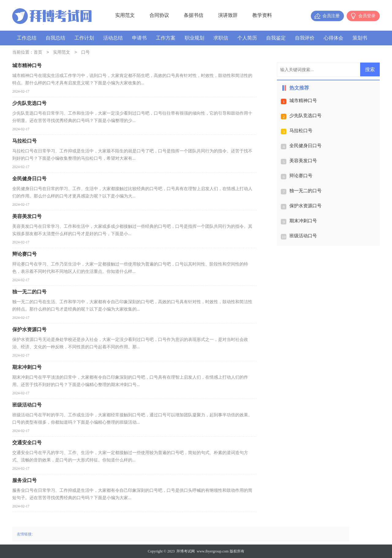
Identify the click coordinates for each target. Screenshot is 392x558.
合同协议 (159, 15)
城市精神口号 (303, 101)
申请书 (139, 38)
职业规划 (194, 38)
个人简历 (247, 38)
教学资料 (262, 15)
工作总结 (27, 38)
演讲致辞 (228, 15)
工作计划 (84, 38)
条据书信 (194, 15)
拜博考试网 (186, 551)
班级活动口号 (303, 236)
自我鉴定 (276, 38)
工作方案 (166, 38)
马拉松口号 (301, 131)
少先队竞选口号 (305, 116)
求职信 (221, 38)
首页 (38, 53)
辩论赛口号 (301, 176)
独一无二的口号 (305, 191)
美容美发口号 (303, 161)
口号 (85, 53)
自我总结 (55, 38)
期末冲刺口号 (303, 221)
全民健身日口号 (305, 146)
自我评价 (305, 38)
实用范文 (125, 15)
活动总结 (113, 38)
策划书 (360, 38)
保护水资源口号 (305, 206)
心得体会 (334, 38)
